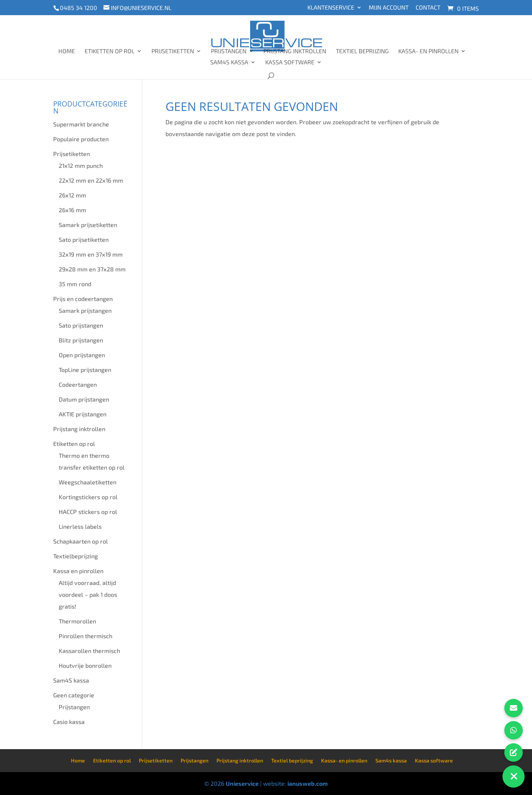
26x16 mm (72, 210)
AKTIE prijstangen (83, 414)
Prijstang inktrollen (295, 51)
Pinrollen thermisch (86, 636)
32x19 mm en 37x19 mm (91, 254)
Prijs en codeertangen (83, 299)
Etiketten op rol (110, 51)
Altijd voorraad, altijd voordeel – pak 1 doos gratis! (88, 594)
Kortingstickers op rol (88, 497)
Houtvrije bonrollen (85, 665)
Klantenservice (331, 8)
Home (67, 51)
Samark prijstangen (85, 310)
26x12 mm (72, 195)
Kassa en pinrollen (78, 571)
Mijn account (389, 8)
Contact (428, 8)
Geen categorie (74, 695)
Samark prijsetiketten (88, 225)
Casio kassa (69, 722)
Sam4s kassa (229, 62)
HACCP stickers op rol (88, 512)
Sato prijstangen (81, 325)
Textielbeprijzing (76, 556)
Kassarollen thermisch (89, 651)
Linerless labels (80, 526)
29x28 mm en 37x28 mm (92, 269)
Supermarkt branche (81, 124)
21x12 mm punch (81, 165)
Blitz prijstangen (81, 340)
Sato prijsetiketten (84, 239)
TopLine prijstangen (85, 370)
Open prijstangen (82, 355)
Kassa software (290, 62)
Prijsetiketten (173, 51)
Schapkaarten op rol (81, 541)
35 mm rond (75, 284)
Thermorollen (77, 621)
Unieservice (242, 783)
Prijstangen (229, 51)
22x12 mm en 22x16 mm (91, 180)
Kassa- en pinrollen (428, 51)
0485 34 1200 (79, 8)
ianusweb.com (308, 783)
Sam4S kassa (71, 680)
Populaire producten (81, 139)
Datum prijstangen (84, 399)
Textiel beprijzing (362, 51)
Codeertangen (78, 384)
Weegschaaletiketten (88, 482)
